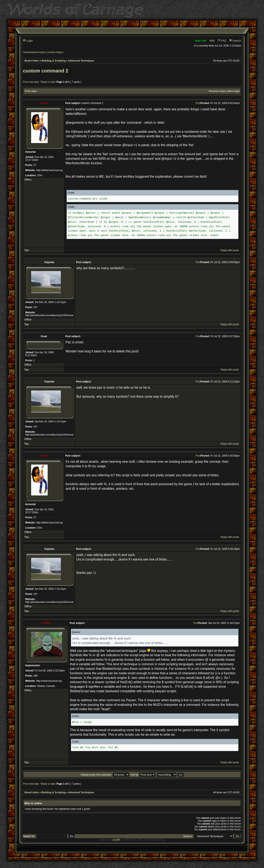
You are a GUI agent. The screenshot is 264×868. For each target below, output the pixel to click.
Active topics (56, 52)
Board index (32, 61)
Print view (31, 91)
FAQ (222, 41)
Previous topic (217, 91)
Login (28, 41)
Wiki (212, 41)
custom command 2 (46, 71)
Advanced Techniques (81, 61)
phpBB (116, 840)
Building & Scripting (54, 61)
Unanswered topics (34, 52)
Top (27, 250)
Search (235, 41)
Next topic (234, 91)
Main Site (201, 41)
